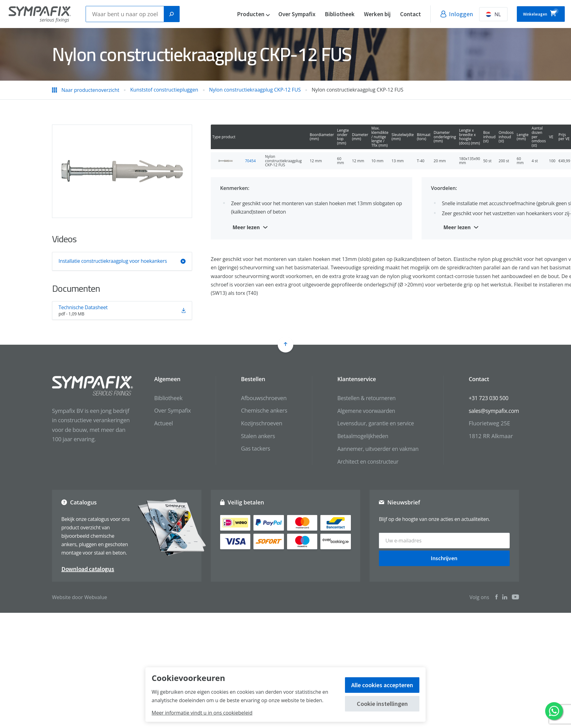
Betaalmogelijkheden (358, 436)
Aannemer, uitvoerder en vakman (374, 448)
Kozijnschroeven (256, 423)
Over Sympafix (284, 14)
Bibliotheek (327, 14)
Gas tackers (250, 448)
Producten (238, 14)
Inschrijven (444, 556)
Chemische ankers (258, 410)
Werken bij (365, 14)
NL (480, 14)
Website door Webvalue (80, 595)
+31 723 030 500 (487, 398)
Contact (398, 14)
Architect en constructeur (363, 461)
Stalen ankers (252, 436)
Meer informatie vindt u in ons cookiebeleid (202, 713)
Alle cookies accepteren (382, 685)
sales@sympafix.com (493, 410)
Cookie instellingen (382, 704)
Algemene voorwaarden (362, 410)
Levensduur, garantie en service (372, 423)
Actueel (158, 423)
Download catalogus (88, 567)
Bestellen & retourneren (362, 398)
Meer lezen (246, 227)
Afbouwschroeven (258, 398)
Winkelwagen (534, 13)
